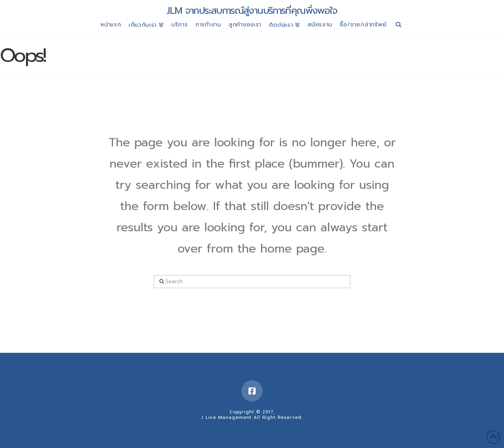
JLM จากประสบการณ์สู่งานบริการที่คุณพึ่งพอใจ (252, 11)
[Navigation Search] (399, 26)
